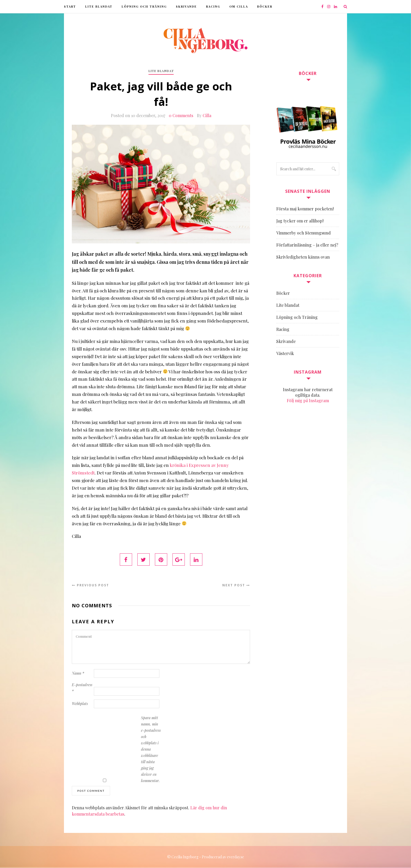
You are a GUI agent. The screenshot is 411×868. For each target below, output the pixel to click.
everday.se (236, 857)
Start (70, 6)
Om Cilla (239, 6)
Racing (213, 6)
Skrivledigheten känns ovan (303, 257)
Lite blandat (99, 6)
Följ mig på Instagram (308, 400)
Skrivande (186, 6)
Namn (78, 673)
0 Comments (181, 115)
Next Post (236, 585)
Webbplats (80, 704)
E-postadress (82, 688)
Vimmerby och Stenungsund (304, 233)
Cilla (207, 115)
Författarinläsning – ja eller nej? (307, 245)
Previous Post (90, 585)
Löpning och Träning (144, 6)
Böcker (265, 6)
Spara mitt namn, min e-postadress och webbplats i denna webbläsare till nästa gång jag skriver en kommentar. (151, 749)
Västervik (285, 353)
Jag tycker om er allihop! (300, 221)
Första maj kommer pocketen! (305, 209)
